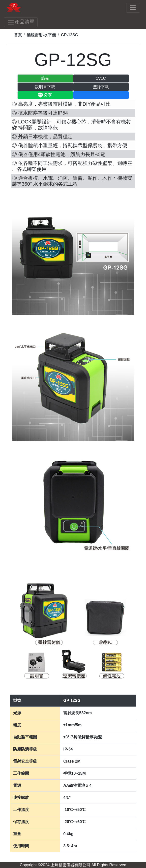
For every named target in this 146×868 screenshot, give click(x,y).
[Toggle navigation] (133, 8)
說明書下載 (45, 87)
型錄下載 (101, 87)
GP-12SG (70, 35)
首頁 (18, 35)
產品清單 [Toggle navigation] (21, 22)
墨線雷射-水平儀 (41, 35)
